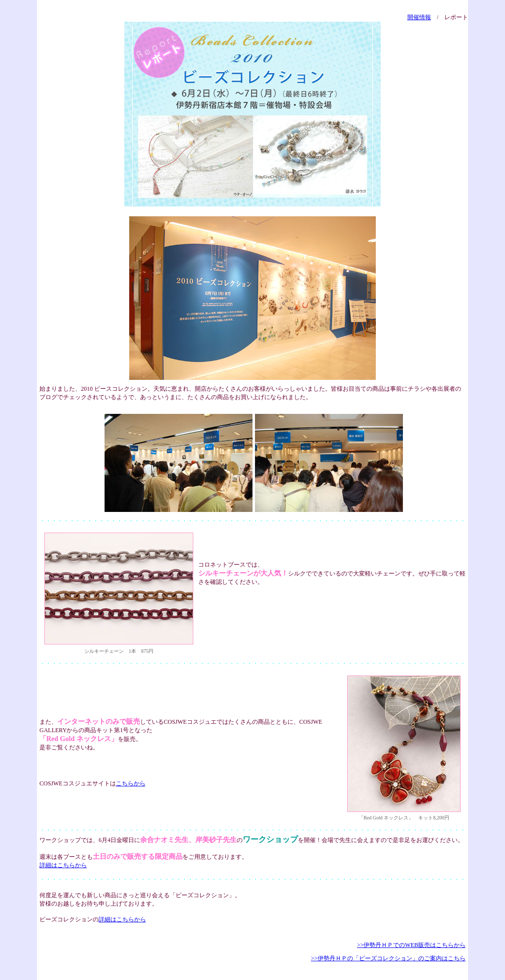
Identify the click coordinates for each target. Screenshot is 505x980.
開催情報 (419, 17)
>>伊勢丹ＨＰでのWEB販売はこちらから (411, 945)
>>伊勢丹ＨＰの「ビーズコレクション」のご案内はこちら (388, 958)
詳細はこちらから (63, 865)
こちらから (131, 783)
